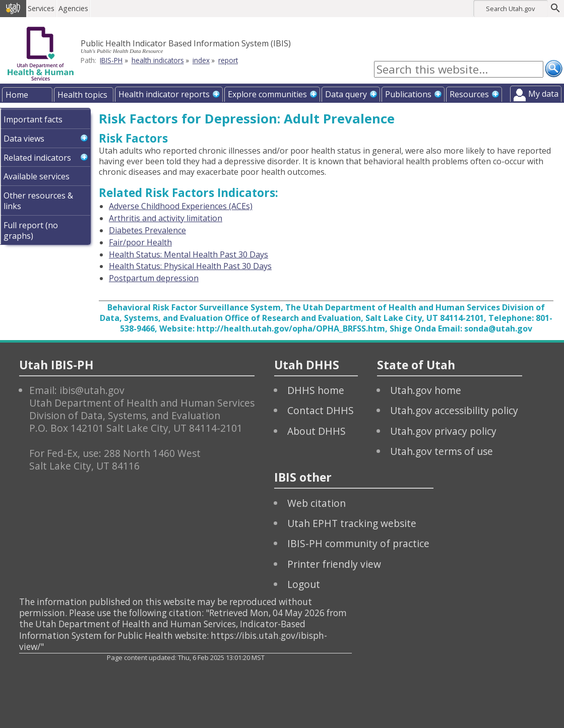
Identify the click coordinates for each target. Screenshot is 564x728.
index (201, 60)
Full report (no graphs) (31, 230)
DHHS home (316, 390)
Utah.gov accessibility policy (454, 410)
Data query (346, 94)
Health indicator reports (164, 94)
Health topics (82, 95)
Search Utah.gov (510, 9)
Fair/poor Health (140, 242)
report (228, 60)
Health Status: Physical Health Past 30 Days (190, 266)
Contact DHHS (321, 410)
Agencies (74, 8)
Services (42, 8)
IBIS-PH (111, 60)
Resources (469, 94)
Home (17, 95)
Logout (304, 584)
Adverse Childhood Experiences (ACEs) (181, 206)
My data (543, 94)
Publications (408, 94)
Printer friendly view (334, 564)
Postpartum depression (154, 278)
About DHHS (317, 431)
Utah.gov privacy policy (443, 431)
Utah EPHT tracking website (352, 523)
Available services (37, 176)
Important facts (33, 119)
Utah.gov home (426, 390)
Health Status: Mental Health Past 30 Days (189, 254)
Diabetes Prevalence (147, 230)
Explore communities (267, 94)
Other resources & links (38, 201)
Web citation (317, 503)
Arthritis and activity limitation (166, 218)
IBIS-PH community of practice (358, 543)
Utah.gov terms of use (442, 451)
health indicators (158, 60)
